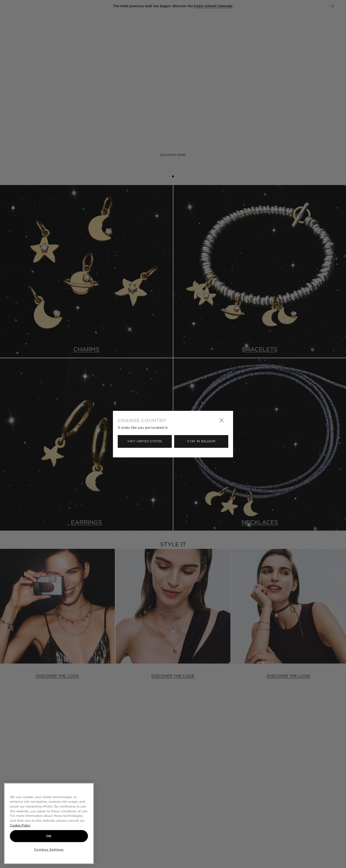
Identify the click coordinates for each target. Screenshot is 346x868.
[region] (49, 823)
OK (49, 836)
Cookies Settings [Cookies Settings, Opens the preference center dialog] (49, 850)
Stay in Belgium (201, 441)
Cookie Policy (20, 825)
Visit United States (145, 441)
